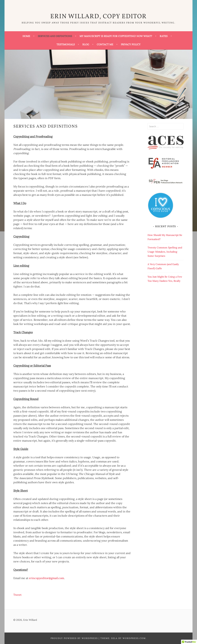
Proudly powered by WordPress (74, 638)
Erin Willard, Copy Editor (98, 17)
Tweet (17, 595)
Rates (164, 36)
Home (26, 36)
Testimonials (66, 44)
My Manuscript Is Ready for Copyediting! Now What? (116, 36)
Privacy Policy (131, 44)
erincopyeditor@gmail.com (46, 578)
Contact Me (105, 44)
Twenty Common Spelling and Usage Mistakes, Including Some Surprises (165, 252)
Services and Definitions (55, 36)
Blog (86, 44)
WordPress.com (134, 638)
